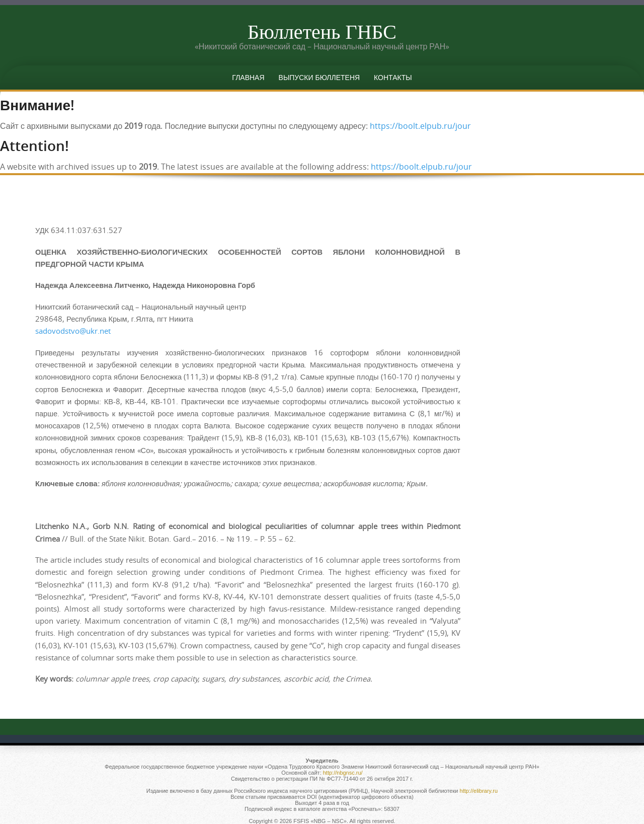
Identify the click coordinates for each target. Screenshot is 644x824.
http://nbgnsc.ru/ (343, 773)
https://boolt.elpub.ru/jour (420, 126)
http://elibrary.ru (479, 791)
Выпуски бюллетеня (319, 77)
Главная (248, 77)
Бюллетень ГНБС (322, 31)
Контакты (393, 77)
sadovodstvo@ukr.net (73, 331)
